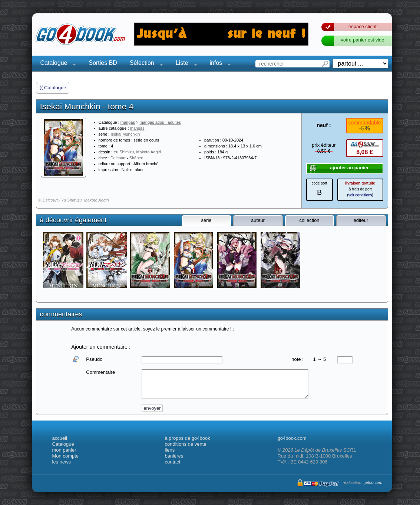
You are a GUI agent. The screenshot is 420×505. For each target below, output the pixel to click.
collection (309, 220)
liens (170, 450)
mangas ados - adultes (160, 122)
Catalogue (56, 64)
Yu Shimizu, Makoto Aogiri (137, 152)
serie (206, 220)
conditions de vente (186, 444)
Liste (184, 64)
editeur (361, 220)
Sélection (144, 64)
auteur (258, 220)
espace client (363, 26)
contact (173, 462)
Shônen (136, 158)
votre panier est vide (362, 40)
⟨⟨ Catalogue (53, 88)
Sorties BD (103, 63)
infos (218, 64)
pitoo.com (374, 482)
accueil (60, 438)
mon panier (64, 450)
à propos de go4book (188, 438)
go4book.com (292, 438)
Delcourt (118, 158)
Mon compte (66, 456)
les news (62, 462)
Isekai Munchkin (125, 134)
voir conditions (360, 195)
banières (174, 456)
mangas (128, 122)
